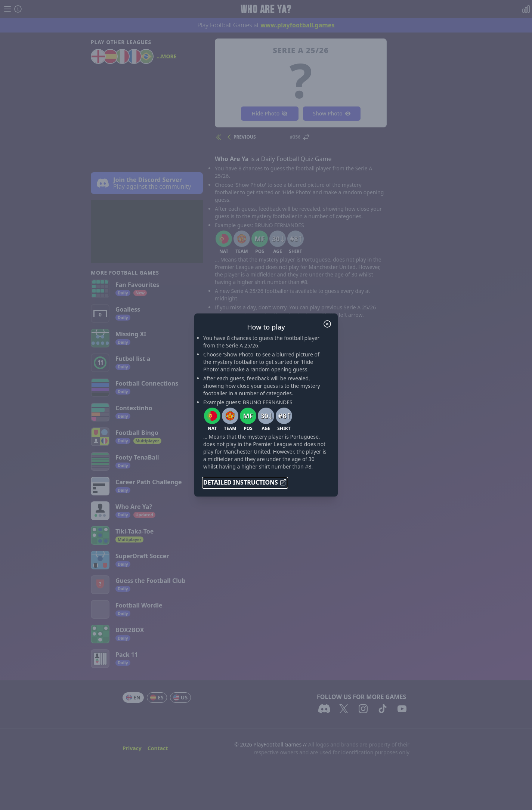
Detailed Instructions (245, 482)
